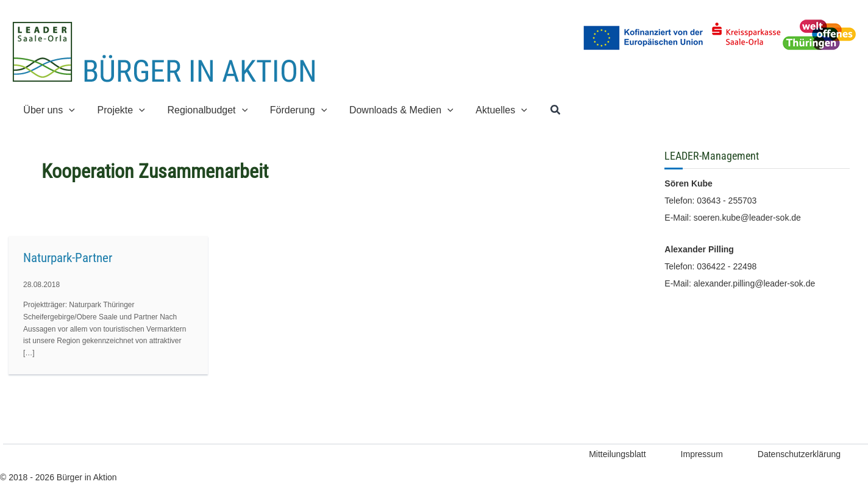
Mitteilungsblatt (617, 454)
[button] (68, 110)
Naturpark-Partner (68, 258)
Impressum (702, 454)
